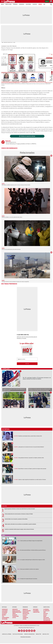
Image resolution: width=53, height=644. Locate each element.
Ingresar (47, 1)
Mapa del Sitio (46, 634)
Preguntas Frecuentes (25, 637)
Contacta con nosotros (29, 634)
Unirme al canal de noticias (28, 136)
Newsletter (39, 634)
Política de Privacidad (18, 634)
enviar (27, 364)
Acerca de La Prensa (7, 634)
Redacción (14, 46)
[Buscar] (51, 4)
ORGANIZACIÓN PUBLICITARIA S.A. (26, 628)
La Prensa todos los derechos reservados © (26, 625)
